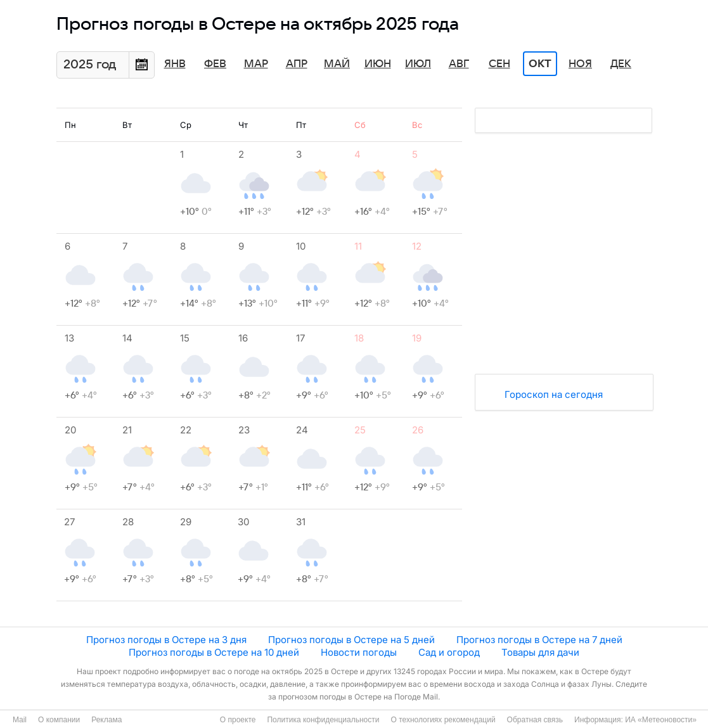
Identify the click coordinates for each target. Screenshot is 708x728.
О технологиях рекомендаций (443, 720)
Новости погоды (359, 652)
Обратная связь (535, 720)
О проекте (238, 720)
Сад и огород (449, 652)
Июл (418, 64)
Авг (459, 64)
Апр (297, 64)
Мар (256, 64)
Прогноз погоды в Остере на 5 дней (351, 640)
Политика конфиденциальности (323, 720)
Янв (175, 64)
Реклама (106, 720)
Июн (378, 64)
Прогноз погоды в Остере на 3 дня (166, 640)
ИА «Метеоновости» (661, 720)
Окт (540, 64)
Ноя (580, 64)
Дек (621, 64)
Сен (499, 64)
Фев (215, 64)
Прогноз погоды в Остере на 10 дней (214, 652)
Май (337, 64)
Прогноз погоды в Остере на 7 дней (539, 640)
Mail (20, 720)
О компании (59, 720)
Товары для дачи (540, 652)
